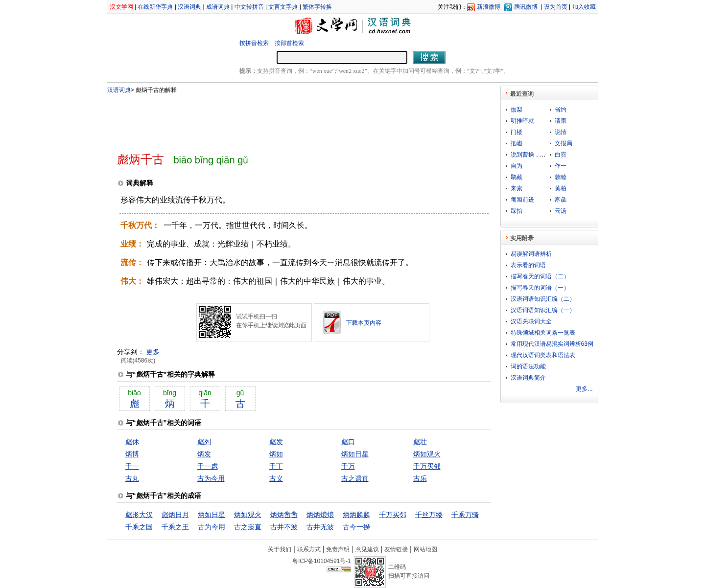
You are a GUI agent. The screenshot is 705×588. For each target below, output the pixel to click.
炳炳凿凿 (284, 515)
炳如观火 (427, 454)
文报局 (564, 143)
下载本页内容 (364, 323)
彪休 (132, 442)
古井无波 (320, 527)
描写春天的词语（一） (540, 288)
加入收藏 (584, 7)
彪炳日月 (175, 515)
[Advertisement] (288, 119)
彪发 (276, 442)
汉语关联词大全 (531, 321)
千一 (132, 466)
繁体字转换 (317, 7)
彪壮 (420, 442)
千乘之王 (175, 527)
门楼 (517, 132)
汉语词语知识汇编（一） (543, 310)
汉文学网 (121, 7)
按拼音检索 (254, 43)
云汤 (561, 211)
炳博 (132, 454)
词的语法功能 (528, 366)
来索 (517, 188)
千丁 (276, 466)
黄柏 (561, 188)
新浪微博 (489, 7)
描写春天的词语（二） (540, 276)
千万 (348, 466)
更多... (584, 389)
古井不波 (284, 527)
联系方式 (309, 549)
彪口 (348, 442)
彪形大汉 (139, 515)
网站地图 (425, 549)
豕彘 (561, 200)
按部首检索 (289, 43)
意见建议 (367, 549)
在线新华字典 (155, 7)
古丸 (132, 478)
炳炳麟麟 (356, 515)
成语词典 (218, 7)
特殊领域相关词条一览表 (543, 333)
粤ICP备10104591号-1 (322, 561)
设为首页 (556, 7)
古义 (276, 478)
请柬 (561, 121)
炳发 (204, 454)
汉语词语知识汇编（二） (543, 299)
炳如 (276, 454)
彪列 (204, 442)
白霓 (561, 155)
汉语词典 (189, 7)
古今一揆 (356, 527)
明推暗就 (522, 121)
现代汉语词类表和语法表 (543, 355)
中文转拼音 (249, 7)
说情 (561, 132)
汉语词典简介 (528, 378)
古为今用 (211, 478)
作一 (561, 166)
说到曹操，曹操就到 (537, 155)
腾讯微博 (526, 7)
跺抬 (517, 211)
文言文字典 (283, 7)
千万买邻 (427, 466)
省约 (561, 110)
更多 (153, 352)
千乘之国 (139, 527)
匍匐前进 (522, 200)
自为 (517, 166)
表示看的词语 (528, 265)
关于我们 (280, 549)
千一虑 (208, 466)
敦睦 (561, 177)
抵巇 (517, 143)
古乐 (420, 478)
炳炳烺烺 (320, 515)
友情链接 (396, 549)
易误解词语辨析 (531, 254)
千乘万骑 (465, 515)
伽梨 (517, 110)
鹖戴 (517, 177)
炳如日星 (355, 454)
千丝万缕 (429, 515)
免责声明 (338, 549)
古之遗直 (355, 478)
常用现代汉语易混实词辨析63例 (552, 344)
